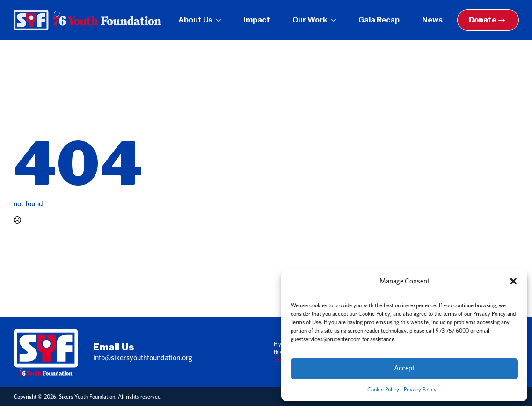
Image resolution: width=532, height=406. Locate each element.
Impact (257, 20)
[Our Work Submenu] (335, 20)
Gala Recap (379, 20)
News (432, 20)
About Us (195, 20)
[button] (513, 281)
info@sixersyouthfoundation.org (143, 358)
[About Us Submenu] (220, 20)
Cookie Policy (383, 390)
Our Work (310, 20)
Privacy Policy (420, 390)
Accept (404, 368)
